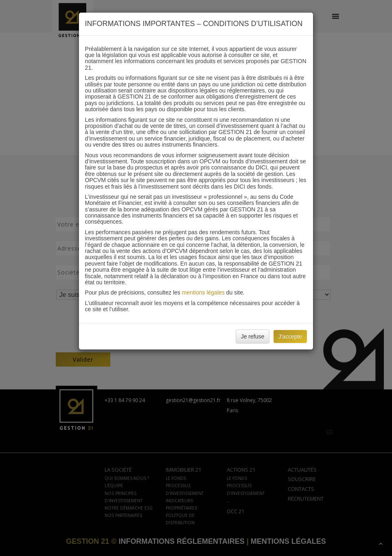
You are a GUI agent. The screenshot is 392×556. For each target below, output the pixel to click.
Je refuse (253, 336)
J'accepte (290, 336)
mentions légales (203, 292)
